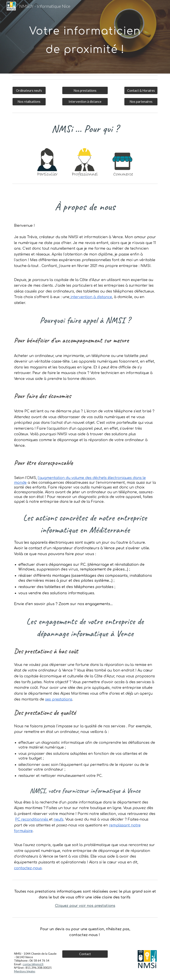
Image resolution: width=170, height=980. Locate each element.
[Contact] (85, 954)
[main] (85, 37)
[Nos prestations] (85, 90)
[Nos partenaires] (141, 101)
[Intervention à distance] (85, 102)
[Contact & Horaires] (141, 90)
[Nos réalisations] (29, 101)
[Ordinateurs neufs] (29, 90)
